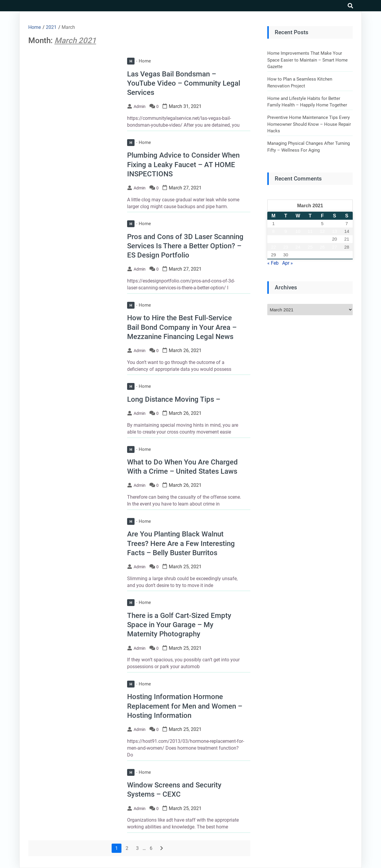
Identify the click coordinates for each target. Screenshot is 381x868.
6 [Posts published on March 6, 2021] (335, 223)
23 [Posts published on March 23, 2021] (286, 247)
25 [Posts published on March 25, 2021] (310, 247)
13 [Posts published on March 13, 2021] (334, 231)
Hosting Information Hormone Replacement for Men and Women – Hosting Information (185, 706)
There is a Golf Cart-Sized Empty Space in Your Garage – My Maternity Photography (179, 625)
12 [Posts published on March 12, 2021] (322, 231)
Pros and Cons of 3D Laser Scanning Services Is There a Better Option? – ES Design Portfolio (185, 246)
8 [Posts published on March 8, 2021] (274, 231)
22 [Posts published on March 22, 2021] (273, 247)
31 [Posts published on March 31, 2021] (298, 255)
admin (140, 106)
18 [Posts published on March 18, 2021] (310, 239)
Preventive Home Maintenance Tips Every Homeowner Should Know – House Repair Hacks (309, 124)
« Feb (273, 263)
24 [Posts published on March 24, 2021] (298, 247)
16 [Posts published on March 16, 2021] (286, 239)
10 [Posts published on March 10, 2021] (298, 231)
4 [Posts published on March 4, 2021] (310, 223)
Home (139, 61)
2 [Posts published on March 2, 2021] (286, 223)
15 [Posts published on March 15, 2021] (273, 239)
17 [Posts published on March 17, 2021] (298, 239)
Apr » (288, 263)
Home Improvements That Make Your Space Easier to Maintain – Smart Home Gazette (307, 60)
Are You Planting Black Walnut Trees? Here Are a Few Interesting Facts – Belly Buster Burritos (181, 543)
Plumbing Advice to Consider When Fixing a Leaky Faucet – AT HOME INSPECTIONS (183, 164)
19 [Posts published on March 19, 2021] (322, 239)
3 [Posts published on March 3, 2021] (298, 223)
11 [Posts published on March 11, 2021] (310, 231)
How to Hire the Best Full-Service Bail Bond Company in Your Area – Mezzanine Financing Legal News (182, 327)
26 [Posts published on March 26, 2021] (322, 247)
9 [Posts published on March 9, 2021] (286, 231)
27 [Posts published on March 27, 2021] (334, 247)
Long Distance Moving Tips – (174, 399)
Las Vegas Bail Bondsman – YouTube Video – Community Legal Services (184, 83)
